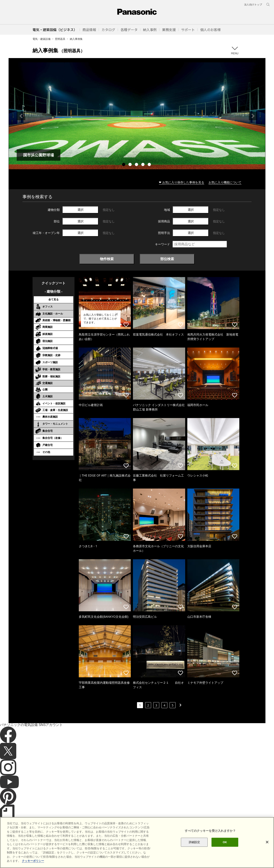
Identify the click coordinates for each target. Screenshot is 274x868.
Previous (21, 116)
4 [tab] (143, 165)
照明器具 (60, 39)
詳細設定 (194, 857)
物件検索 (107, 259)
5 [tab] (150, 165)
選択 (80, 210)
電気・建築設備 (42, 39)
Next (253, 116)
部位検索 (167, 259)
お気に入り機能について (225, 182)
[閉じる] (267, 857)
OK (225, 857)
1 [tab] (124, 165)
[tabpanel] (137, 116)
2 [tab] (131, 165)
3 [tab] (137, 165)
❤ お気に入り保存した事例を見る (182, 182)
